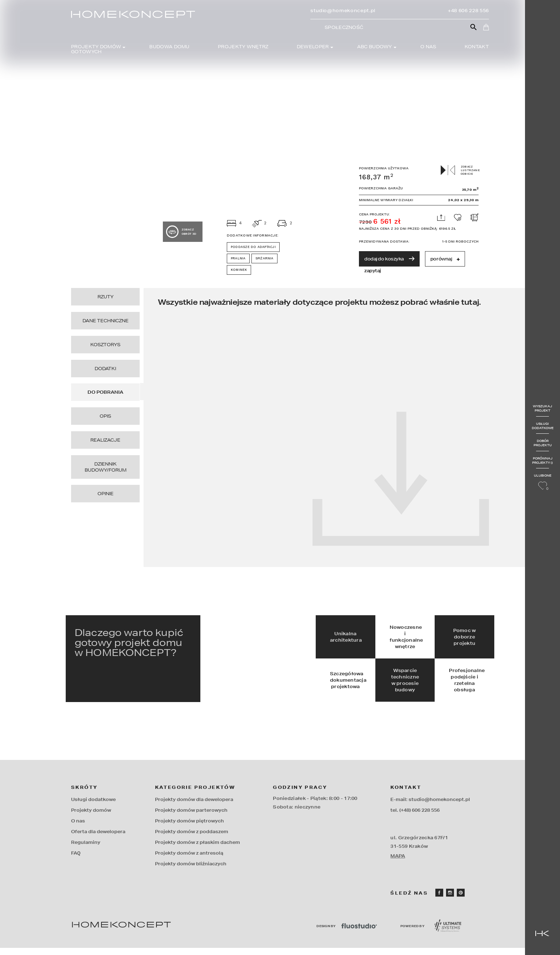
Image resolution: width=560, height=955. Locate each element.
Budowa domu (169, 47)
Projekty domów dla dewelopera (194, 807)
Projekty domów (91, 817)
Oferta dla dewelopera (98, 839)
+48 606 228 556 (468, 11)
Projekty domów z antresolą (189, 860)
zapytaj (373, 271)
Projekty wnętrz (243, 47)
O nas (428, 47)
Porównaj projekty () (542, 461)
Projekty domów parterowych (191, 817)
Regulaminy (86, 849)
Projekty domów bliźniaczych (191, 871)
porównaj (445, 259)
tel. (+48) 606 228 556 (415, 817)
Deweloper (313, 47)
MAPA (398, 863)
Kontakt (477, 47)
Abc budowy (375, 47)
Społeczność (344, 28)
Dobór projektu (542, 443)
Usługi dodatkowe (542, 426)
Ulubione (542, 483)
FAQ (76, 860)
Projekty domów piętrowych (189, 828)
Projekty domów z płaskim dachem (197, 849)
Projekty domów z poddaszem (192, 839)
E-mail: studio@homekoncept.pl (430, 807)
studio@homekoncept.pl (343, 11)
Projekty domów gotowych (96, 49)
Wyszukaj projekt (542, 408)
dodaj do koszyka (389, 259)
